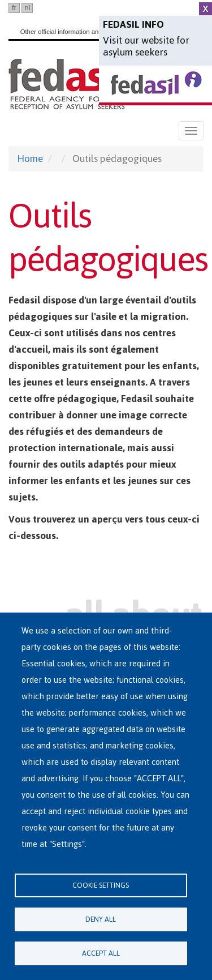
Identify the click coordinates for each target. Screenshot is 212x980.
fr (14, 8)
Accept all (101, 953)
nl (27, 8)
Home (30, 159)
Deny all (101, 919)
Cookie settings (101, 885)
